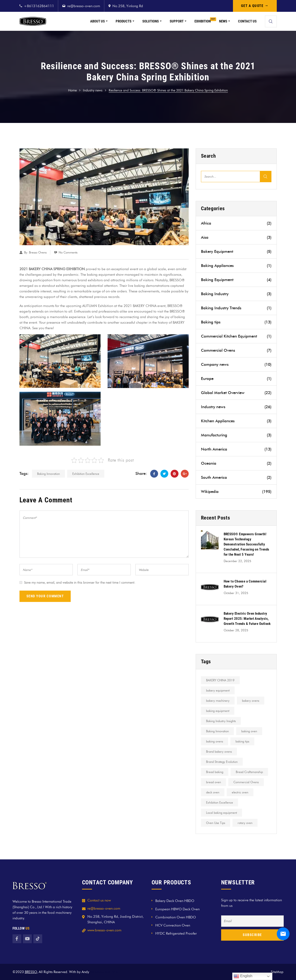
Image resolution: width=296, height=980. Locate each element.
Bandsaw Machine (104, 972)
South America (236, 477)
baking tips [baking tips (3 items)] (242, 741)
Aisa (236, 237)
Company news (236, 364)
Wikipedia (236, 492)
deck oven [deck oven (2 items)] (213, 792)
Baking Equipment (236, 280)
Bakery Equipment (236, 251)
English (243, 976)
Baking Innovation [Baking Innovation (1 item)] (217, 731)
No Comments (68, 252)
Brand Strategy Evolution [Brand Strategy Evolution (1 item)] (222, 762)
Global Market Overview (236, 393)
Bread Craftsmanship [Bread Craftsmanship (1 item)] (249, 772)
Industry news (93, 90)
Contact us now (99, 900)
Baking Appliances (236, 266)
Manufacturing (236, 435)
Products (124, 21)
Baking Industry (236, 294)
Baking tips (236, 322)
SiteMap (277, 972)
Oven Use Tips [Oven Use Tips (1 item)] (216, 823)
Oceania (236, 463)
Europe (236, 379)
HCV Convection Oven (173, 925)
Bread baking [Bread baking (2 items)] (215, 772)
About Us (97, 21)
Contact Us (247, 21)
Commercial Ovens (236, 350)
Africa (236, 223)
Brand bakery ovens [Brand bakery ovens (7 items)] (219, 751)
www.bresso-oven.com (104, 930)
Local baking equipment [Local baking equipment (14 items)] (221, 813)
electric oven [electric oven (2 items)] (240, 792)
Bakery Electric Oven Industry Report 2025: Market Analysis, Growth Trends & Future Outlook (247, 619)
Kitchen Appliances (236, 421)
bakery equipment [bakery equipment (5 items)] (218, 690)
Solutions (151, 21)
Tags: (24, 473)
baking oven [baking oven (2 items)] (249, 731)
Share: (141, 473)
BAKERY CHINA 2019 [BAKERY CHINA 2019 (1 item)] (220, 680)
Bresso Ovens (38, 252)
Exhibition (203, 21)
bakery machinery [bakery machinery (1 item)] (218, 701)
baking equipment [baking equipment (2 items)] (218, 711)
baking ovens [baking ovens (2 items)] (215, 741)
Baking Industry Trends (236, 308)
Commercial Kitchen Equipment (236, 336)
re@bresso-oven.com (84, 6)
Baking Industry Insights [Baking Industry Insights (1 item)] (221, 721)
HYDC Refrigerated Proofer (176, 933)
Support (177, 21)
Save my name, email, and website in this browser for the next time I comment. (80, 583)
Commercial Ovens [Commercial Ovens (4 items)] (246, 782)
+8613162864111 (39, 6)
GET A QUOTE (255, 6)
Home (72, 90)
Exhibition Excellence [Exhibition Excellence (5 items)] (220, 802)
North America (236, 449)
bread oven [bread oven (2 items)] (213, 782)
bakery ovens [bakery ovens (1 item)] (251, 701)
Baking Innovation (48, 474)
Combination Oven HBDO (176, 917)
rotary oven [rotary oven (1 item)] (245, 823)
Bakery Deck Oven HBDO (175, 901)
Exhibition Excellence (86, 474)
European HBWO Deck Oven (177, 909)
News (223, 21)
